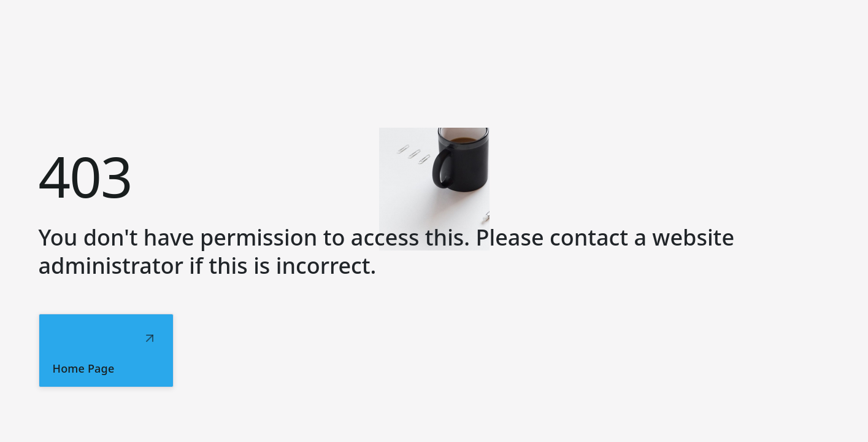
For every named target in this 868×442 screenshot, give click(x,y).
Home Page (84, 368)
